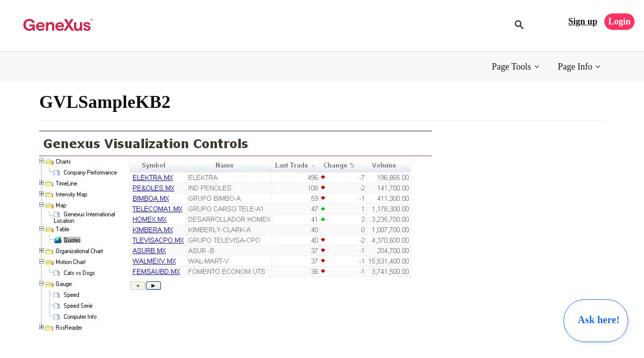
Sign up (583, 21)
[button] (517, 67)
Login (619, 21)
